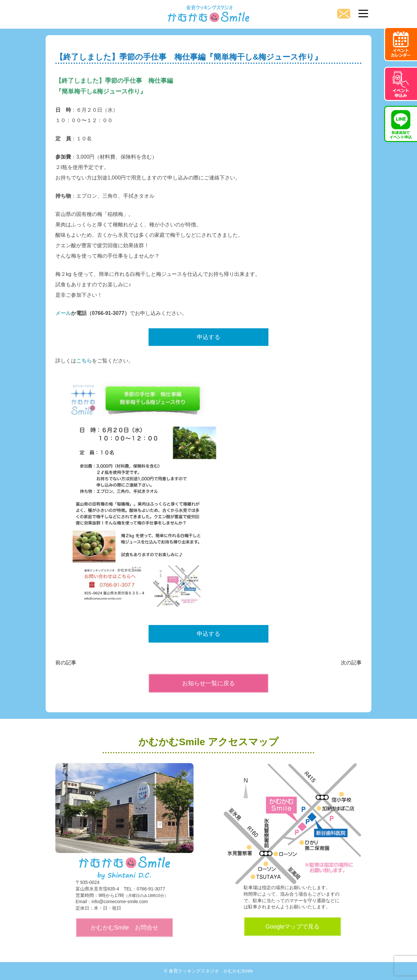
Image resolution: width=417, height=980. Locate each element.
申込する (208, 337)
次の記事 (351, 663)
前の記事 (66, 663)
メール (63, 313)
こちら (84, 361)
